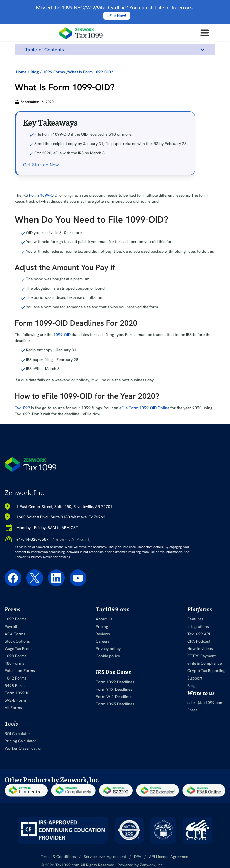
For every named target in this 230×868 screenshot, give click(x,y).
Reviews (103, 634)
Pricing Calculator (21, 741)
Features (195, 619)
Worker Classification (24, 748)
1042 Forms (16, 678)
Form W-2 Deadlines (114, 697)
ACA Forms (15, 634)
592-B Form (15, 700)
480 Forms (15, 663)
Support (195, 678)
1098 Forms (16, 656)
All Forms (13, 708)
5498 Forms (16, 686)
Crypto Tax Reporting (206, 671)
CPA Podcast (199, 641)
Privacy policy (108, 649)
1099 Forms (16, 619)
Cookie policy (108, 656)
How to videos (200, 649)
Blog (191, 686)
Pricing (102, 627)
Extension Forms (20, 671)
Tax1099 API (199, 634)
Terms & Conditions (58, 857)
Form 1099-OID (43, 195)
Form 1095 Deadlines (115, 704)
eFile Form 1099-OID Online (144, 408)
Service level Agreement (105, 857)
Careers (103, 641)
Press (193, 710)
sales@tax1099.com (205, 703)
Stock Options (17, 641)
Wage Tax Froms (19, 649)
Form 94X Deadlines (114, 689)
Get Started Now (41, 165)
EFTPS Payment (202, 656)
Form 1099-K (17, 693)
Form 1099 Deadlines (115, 682)
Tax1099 (22, 408)
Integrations (198, 627)
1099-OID (62, 335)
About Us (104, 619)
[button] (202, 49)
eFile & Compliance (205, 663)
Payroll (11, 627)
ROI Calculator (18, 734)
